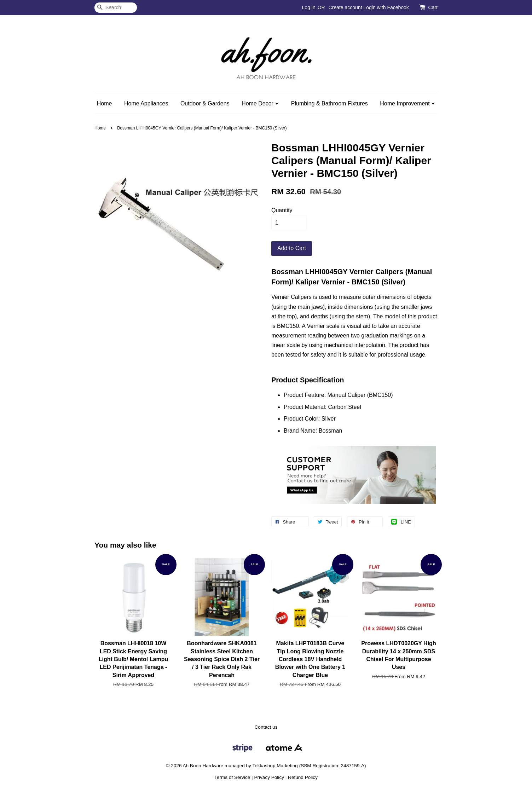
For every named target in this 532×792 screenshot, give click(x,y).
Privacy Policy (269, 777)
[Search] (116, 8)
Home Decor (260, 103)
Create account (345, 7)
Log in (309, 7)
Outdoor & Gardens (205, 103)
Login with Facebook (386, 7)
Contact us (266, 727)
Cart (433, 7)
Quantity (282, 210)
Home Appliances (146, 103)
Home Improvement (407, 103)
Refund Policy (303, 777)
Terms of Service (232, 777)
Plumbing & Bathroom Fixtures (329, 103)
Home (105, 103)
